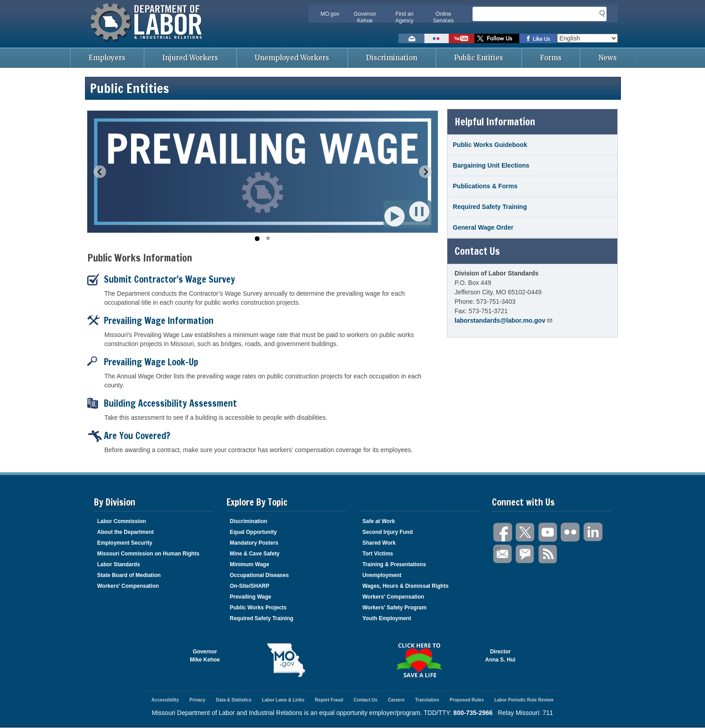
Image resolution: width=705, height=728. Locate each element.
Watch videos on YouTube (462, 38)
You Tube (548, 532)
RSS (548, 554)
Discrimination (392, 58)
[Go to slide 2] (268, 238)
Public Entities (479, 58)
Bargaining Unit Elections (491, 165)
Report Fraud (329, 700)
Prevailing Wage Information (150, 321)
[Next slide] (425, 172)
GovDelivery (526, 554)
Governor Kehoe (365, 17)
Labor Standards (118, 564)
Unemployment (382, 575)
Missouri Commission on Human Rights (148, 554)
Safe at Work (379, 521)
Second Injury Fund (388, 532)
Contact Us (365, 700)
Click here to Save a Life (419, 660)
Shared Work (379, 543)
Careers (396, 700)
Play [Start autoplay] (395, 216)
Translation (427, 700)
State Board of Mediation (129, 575)
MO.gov (330, 14)
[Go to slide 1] (257, 238)
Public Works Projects (258, 608)
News (608, 58)
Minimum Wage (250, 564)
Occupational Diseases (259, 575)
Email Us (497, 548)
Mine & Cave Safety (255, 554)
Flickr (571, 532)
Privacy (197, 700)
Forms (551, 58)
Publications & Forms (485, 186)
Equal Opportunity (253, 532)
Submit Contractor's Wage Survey (161, 279)
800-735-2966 (473, 713)
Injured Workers (190, 58)
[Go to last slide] (100, 172)
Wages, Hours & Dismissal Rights (406, 586)
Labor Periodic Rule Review (524, 700)
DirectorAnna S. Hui (500, 656)
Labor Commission (122, 521)
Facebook (503, 532)
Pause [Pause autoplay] (420, 211)
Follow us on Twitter (497, 38)
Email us (411, 38)
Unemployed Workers (292, 58)
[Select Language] (587, 38)
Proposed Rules (467, 700)
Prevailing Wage (250, 597)
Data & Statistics (234, 700)
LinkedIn (593, 532)
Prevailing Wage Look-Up (143, 362)
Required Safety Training (490, 207)
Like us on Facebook (538, 38)
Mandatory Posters (254, 543)
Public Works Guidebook (490, 145)
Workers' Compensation (128, 586)
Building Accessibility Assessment (162, 403)
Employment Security (125, 543)
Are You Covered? (129, 436)
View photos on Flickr (437, 38)
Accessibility (165, 700)
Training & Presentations (394, 564)
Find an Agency (405, 17)
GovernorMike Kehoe (205, 656)
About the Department (125, 532)
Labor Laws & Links (283, 700)
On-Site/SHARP (250, 586)
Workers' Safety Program (395, 608)
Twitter (526, 532)
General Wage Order (483, 227)
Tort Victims (378, 554)
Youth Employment (387, 618)
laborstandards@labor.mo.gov (504, 320)
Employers (107, 58)
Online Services (443, 17)
